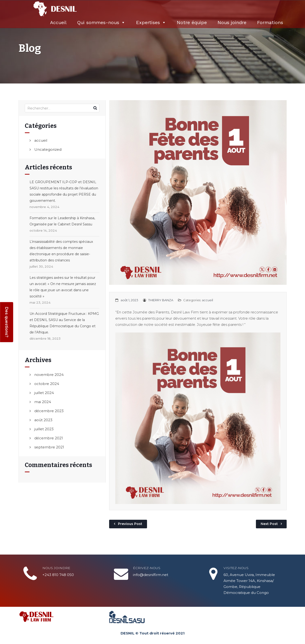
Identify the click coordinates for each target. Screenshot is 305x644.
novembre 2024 (49, 375)
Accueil (58, 22)
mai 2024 (43, 402)
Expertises (151, 22)
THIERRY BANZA (161, 300)
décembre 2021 (49, 438)
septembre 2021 (49, 447)
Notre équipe (192, 22)
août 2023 (43, 420)
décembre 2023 (49, 411)
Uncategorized (48, 149)
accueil (41, 140)
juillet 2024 (44, 393)
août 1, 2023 (129, 300)
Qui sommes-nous (101, 22)
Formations (270, 22)
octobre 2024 (47, 384)
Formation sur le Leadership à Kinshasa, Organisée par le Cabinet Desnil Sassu (62, 221)
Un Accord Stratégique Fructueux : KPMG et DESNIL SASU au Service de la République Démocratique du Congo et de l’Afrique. (64, 323)
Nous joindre (232, 22)
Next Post (269, 524)
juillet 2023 (44, 429)
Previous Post (130, 524)
